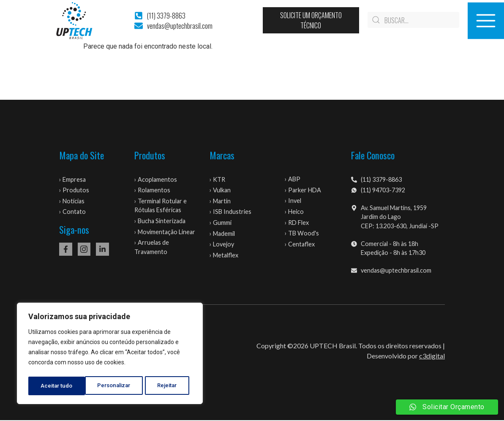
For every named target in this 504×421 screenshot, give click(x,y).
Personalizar (57, 386)
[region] (110, 355)
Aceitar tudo (164, 386)
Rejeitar (111, 386)
